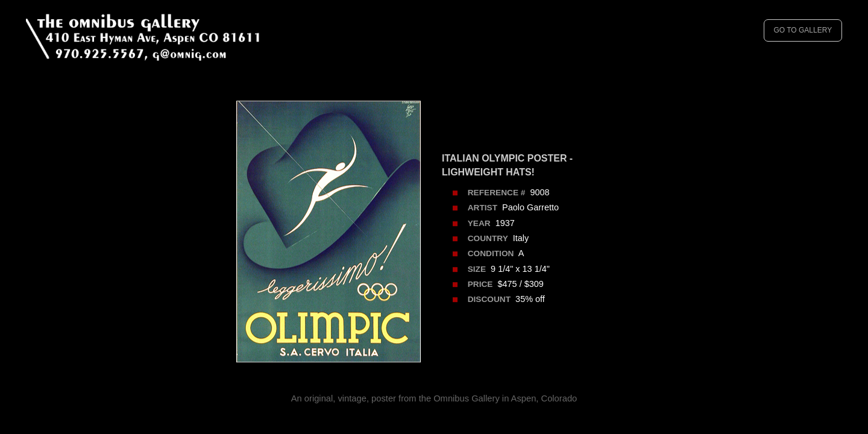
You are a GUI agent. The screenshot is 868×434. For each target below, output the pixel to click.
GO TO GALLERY (803, 30)
